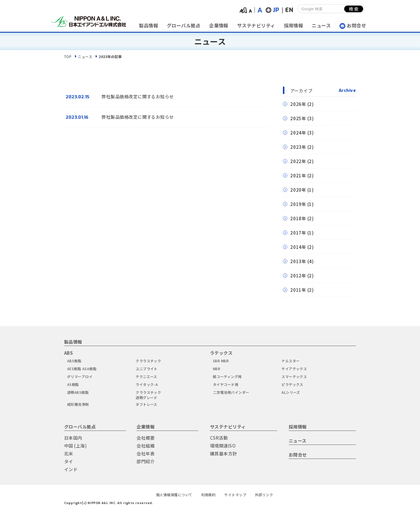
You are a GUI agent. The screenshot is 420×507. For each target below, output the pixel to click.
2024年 (298, 133)
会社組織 (146, 446)
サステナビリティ (256, 25)
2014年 (298, 247)
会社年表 (146, 453)
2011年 (298, 290)
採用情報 (294, 25)
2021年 (298, 175)
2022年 (298, 161)
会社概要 (146, 438)
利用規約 (209, 495)
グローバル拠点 (184, 25)
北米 (69, 453)
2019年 (298, 204)
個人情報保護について (174, 495)
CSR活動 (219, 438)
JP (276, 10)
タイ (69, 461)
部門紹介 (146, 461)
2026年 (298, 104)
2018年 (298, 218)
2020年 (298, 190)
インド (71, 469)
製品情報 (148, 25)
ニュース (321, 25)
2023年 (298, 147)
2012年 (298, 276)
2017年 (298, 233)
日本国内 (73, 438)
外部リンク (264, 495)
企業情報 (219, 25)
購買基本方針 (224, 453)
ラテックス (221, 353)
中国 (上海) (75, 446)
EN (289, 10)
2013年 (298, 261)
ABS (69, 353)
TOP (68, 56)
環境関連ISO (223, 446)
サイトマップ (235, 495)
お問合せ (356, 25)
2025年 (298, 118)
